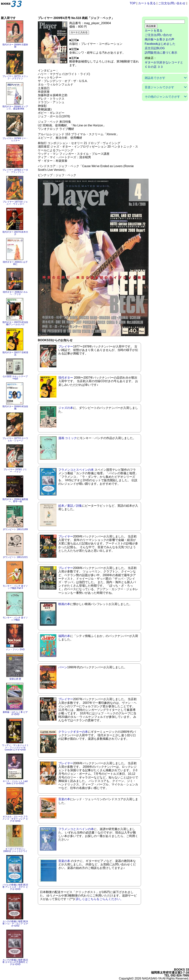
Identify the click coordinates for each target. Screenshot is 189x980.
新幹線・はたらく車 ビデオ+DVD (15, 713)
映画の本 (64, 604)
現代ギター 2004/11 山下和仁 (15, 263)
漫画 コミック (68, 438)
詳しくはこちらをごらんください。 (99, 899)
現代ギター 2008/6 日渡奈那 (15, 46)
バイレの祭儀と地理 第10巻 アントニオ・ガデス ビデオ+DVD (15, 887)
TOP (133, 3)
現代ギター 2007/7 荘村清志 (15, 354)
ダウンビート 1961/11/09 (15, 529)
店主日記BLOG (155, 48)
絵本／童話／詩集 (70, 506)
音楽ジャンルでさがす (159, 87)
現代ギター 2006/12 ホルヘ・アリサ (15, 293)
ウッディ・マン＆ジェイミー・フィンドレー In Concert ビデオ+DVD (15, 747)
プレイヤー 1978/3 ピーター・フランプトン (15, 171)
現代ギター (66, 378)
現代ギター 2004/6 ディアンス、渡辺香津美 (15, 108)
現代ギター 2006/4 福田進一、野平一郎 (15, 500)
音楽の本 (64, 799)
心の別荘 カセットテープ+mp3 (15, 378)
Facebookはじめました (160, 44)
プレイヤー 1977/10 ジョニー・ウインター (15, 203)
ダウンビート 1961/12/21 (15, 557)
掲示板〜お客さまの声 (159, 39)
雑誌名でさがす (155, 78)
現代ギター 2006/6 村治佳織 (15, 408)
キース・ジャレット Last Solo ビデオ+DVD (15, 782)
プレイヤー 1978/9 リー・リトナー (15, 139)
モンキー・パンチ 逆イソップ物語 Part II (15, 587)
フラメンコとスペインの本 (76, 470)
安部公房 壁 (15, 679)
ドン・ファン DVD (15, 649)
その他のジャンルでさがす (162, 97)
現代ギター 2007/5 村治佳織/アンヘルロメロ (15, 323)
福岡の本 (64, 636)
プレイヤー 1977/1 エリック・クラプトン (15, 77)
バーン (63, 667)
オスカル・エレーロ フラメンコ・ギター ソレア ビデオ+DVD (15, 819)
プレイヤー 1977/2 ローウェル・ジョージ (15, 439)
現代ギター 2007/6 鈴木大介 (15, 233)
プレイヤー (66, 346)
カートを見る (147, 3)
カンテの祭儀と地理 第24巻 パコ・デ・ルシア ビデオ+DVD (15, 924)
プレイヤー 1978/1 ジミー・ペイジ (15, 471)
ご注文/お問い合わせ (172, 3)
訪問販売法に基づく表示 (161, 53)
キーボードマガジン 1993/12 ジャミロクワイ (15, 850)
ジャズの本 (66, 408)
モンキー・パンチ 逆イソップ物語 (15, 619)
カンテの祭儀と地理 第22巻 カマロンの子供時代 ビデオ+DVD (15, 962)
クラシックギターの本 (73, 732)
